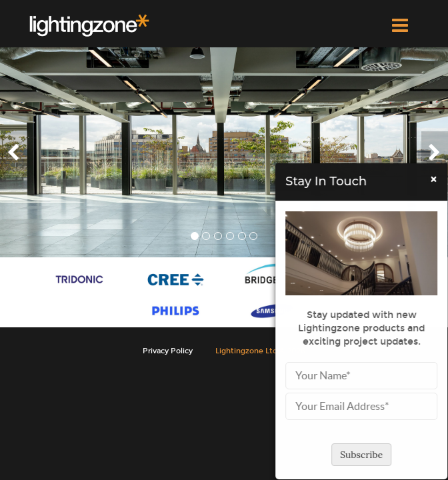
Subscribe (365, 455)
